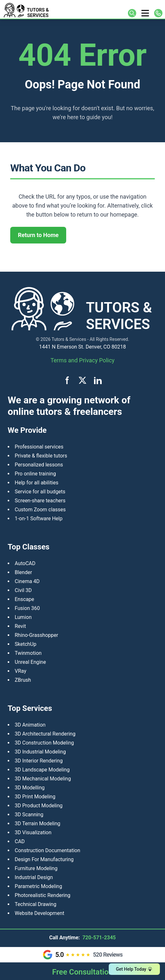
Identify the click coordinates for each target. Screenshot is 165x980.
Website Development (39, 913)
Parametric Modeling (38, 886)
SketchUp (26, 644)
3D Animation (30, 725)
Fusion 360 (27, 608)
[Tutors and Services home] (43, 9)
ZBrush (23, 680)
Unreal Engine (30, 662)
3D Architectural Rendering (45, 734)
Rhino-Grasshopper (36, 635)
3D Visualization (33, 832)
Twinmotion (28, 653)
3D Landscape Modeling (42, 770)
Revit (20, 626)
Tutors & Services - (70, 339)
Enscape (24, 599)
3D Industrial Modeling (40, 752)
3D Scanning (29, 815)
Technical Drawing (35, 904)
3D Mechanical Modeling (43, 779)
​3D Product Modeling (39, 806)
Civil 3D (23, 590)
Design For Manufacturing (44, 859)
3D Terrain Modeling (38, 824)
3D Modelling (30, 788)
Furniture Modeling (36, 868)
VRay (20, 671)
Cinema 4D (27, 581)
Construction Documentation (47, 850)
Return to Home (38, 235)
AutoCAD (25, 563)
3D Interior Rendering (39, 761)
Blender (23, 572)
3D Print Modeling (35, 797)
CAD (20, 841)
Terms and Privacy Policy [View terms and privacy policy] (82, 360)
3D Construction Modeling (44, 743)
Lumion (23, 617)
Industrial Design (34, 877)
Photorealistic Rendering (43, 895)
